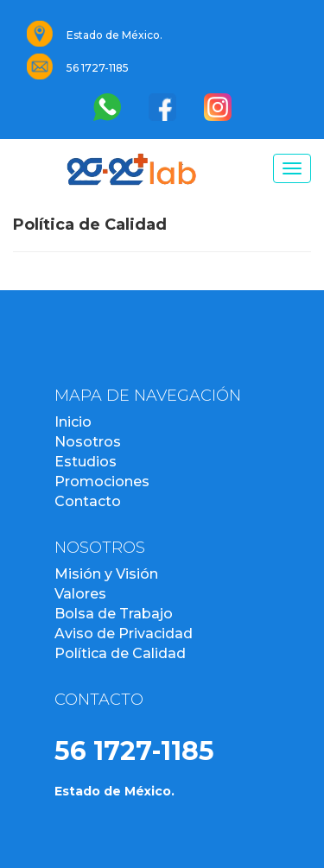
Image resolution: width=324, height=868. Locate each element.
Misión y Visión (106, 574)
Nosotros (88, 442)
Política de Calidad (120, 653)
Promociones (102, 482)
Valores (80, 594)
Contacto (88, 501)
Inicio (73, 422)
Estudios (86, 462)
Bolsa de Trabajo (114, 614)
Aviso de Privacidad (124, 634)
